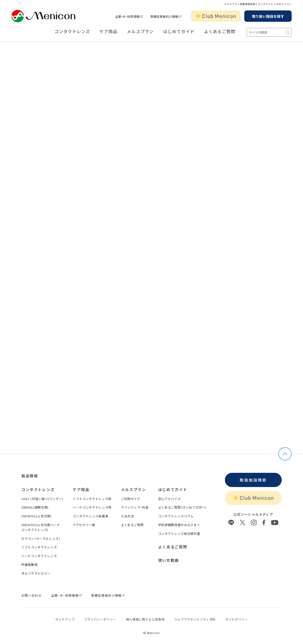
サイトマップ (65, 618)
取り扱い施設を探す (268, 16)
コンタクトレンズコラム (176, 514)
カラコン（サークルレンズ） (41, 537)
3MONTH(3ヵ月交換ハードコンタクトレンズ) (41, 526)
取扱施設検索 (253, 478)
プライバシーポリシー (100, 618)
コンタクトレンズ (72, 31)
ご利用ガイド (131, 497)
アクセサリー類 (84, 523)
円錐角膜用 (29, 563)
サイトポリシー (236, 618)
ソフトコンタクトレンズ (39, 545)
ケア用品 (108, 31)
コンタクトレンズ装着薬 (90, 514)
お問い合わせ (31, 594)
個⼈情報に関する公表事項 (145, 618)
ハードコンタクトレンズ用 (92, 506)
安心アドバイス (169, 497)
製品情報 (30, 474)
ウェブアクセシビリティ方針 (195, 618)
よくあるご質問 (220, 31)
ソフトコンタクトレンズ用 (92, 497)
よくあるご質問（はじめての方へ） (183, 506)
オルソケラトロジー (36, 572)
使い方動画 (169, 559)
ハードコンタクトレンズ (39, 554)
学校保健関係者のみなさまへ (179, 523)
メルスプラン (140, 31)
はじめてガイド (179, 31)
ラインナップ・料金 (135, 506)
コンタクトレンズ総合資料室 (179, 532)
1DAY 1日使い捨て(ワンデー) (42, 497)
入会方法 (127, 514)
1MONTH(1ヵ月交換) (36, 514)
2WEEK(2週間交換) (35, 506)
